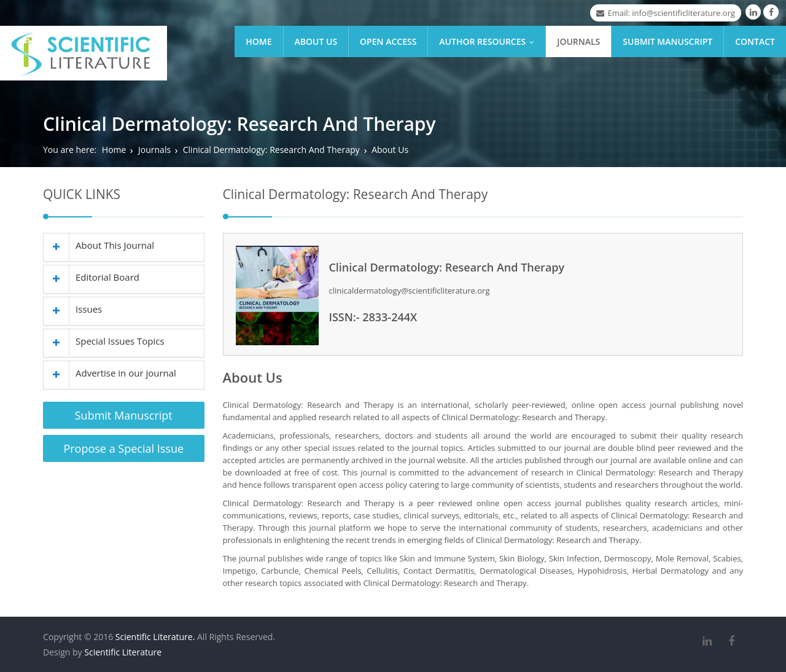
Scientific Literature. (155, 637)
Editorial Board (91, 277)
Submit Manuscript (667, 41)
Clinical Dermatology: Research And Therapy (271, 150)
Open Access (388, 41)
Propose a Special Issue (123, 448)
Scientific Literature (123, 652)
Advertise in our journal (110, 373)
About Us (316, 41)
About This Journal (99, 245)
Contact (755, 41)
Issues (73, 309)
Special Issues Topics (104, 341)
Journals (578, 41)
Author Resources (489, 41)
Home (259, 41)
